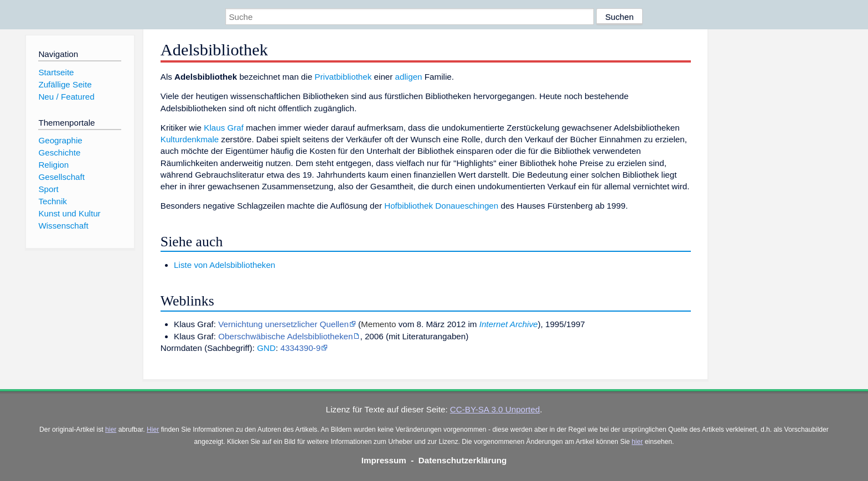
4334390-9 (300, 348)
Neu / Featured (66, 97)
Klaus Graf (224, 128)
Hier (153, 430)
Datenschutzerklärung (463, 460)
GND (266, 348)
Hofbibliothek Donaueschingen (441, 206)
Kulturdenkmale (190, 139)
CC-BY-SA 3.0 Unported (495, 409)
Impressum (384, 460)
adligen (409, 77)
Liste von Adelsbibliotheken (224, 265)
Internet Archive (509, 324)
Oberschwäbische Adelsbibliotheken (285, 336)
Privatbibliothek (343, 77)
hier (111, 430)
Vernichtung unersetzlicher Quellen (283, 324)
